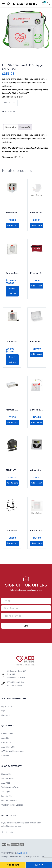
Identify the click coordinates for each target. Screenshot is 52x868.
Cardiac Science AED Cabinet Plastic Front (37, 531)
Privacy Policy (25, 856)
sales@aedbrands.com (11, 826)
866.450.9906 (13, 682)
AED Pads (6, 783)
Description (11, 127)
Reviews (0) (25, 127)
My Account (7, 706)
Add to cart (13, 865)
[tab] (11, 127)
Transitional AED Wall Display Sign (12, 213)
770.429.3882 (13, 686)
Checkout (6, 715)
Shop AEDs (6, 774)
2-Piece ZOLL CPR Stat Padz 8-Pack (37, 410)
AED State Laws (8, 747)
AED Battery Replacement (13, 751)
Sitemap (5, 756)
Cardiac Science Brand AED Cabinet (12, 273)
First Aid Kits (7, 796)
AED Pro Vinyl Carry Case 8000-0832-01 (12, 470)
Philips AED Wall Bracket (37, 341)
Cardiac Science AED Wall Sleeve (37, 213)
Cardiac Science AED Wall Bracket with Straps (12, 531)
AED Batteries (7, 778)
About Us (5, 738)
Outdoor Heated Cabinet (12, 805)
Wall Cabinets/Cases (10, 787)
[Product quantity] (10, 103)
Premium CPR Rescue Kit (37, 273)
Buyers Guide (7, 734)
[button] (43, 4)
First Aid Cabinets (9, 800)
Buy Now (39, 865)
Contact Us (6, 742)
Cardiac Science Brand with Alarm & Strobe (12, 341)
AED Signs (6, 792)
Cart (3, 711)
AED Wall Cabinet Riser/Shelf (12, 410)
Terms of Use (38, 856)
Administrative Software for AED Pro (37, 470)
